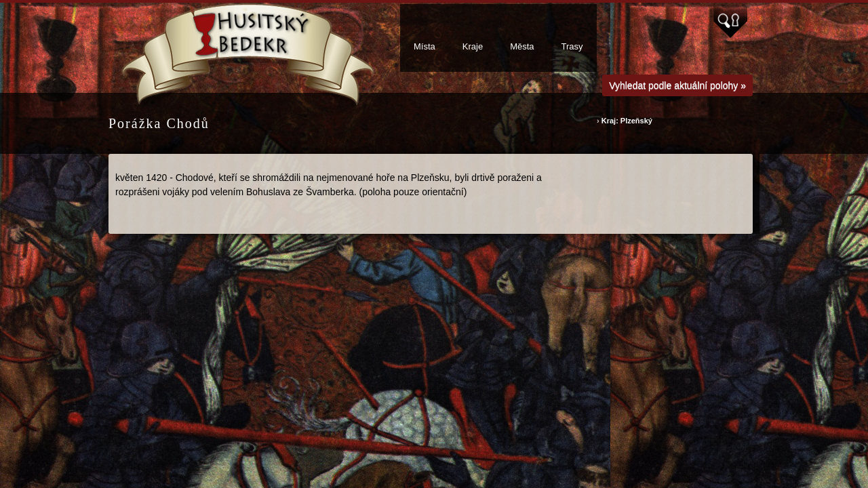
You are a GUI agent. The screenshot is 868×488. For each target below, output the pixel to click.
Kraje (473, 46)
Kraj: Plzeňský (627, 121)
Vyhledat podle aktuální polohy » (677, 85)
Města (522, 46)
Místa (425, 46)
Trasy (572, 46)
